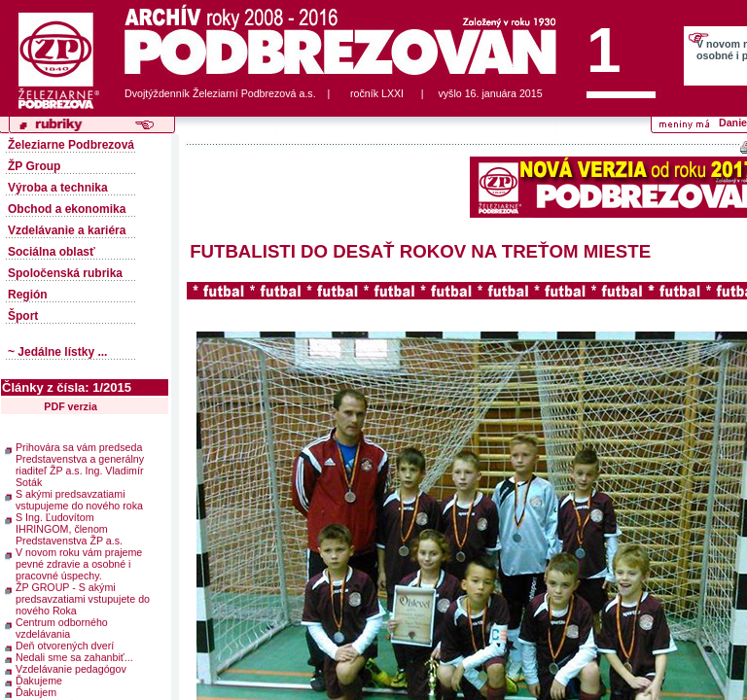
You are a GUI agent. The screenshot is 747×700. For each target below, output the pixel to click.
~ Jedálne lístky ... (57, 352)
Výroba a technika (58, 188)
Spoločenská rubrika (65, 273)
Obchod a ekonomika (67, 209)
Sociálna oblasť (52, 252)
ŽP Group (34, 166)
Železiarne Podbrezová (71, 145)
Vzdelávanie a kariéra (67, 230)
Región (28, 295)
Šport (23, 316)
